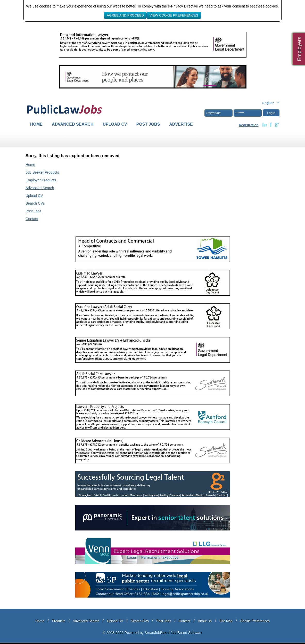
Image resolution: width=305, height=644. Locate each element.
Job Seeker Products (42, 172)
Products (58, 621)
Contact (32, 219)
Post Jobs (148, 124)
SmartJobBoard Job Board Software (174, 633)
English (269, 103)
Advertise (181, 124)
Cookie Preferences (255, 621)
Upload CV (115, 124)
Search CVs (35, 203)
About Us (205, 621)
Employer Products (41, 180)
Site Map (226, 621)
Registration (249, 125)
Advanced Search (73, 124)
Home (36, 124)
